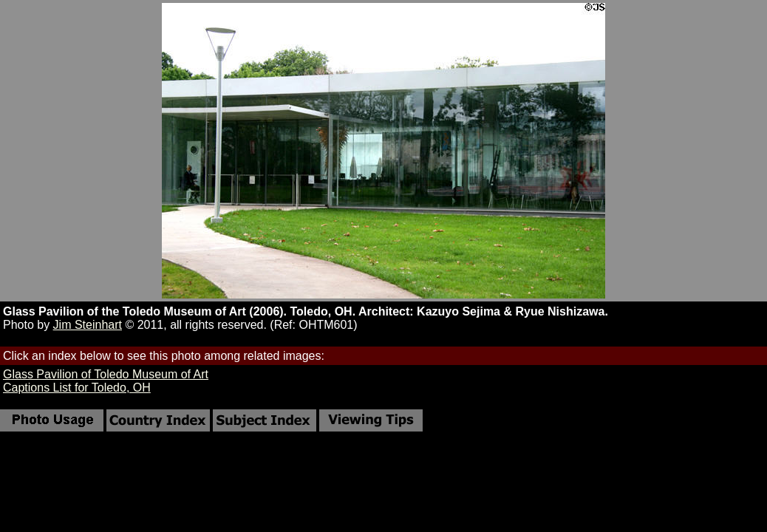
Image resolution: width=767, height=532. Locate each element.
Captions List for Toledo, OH (77, 388)
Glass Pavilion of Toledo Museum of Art (106, 374)
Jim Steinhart (88, 325)
